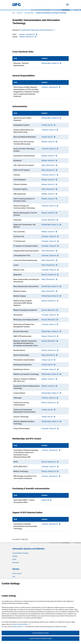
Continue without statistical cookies (40, 639)
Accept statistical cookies (40, 633)
